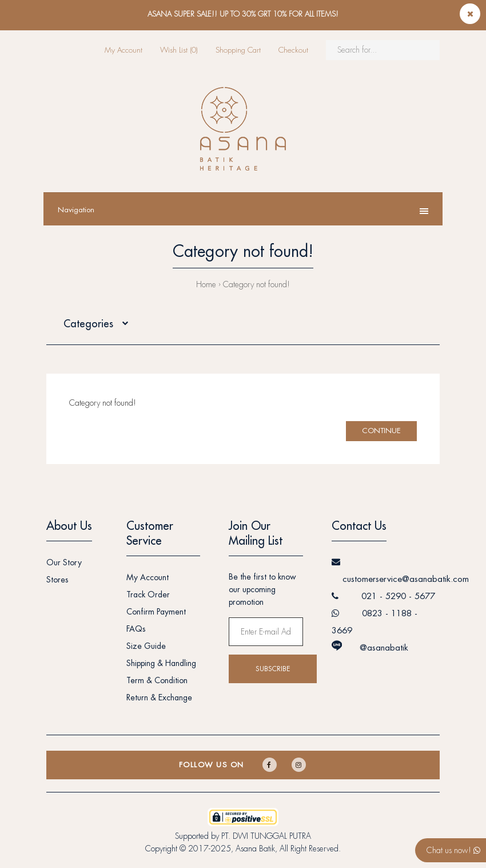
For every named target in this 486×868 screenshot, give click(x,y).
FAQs (136, 629)
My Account (124, 50)
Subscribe (273, 669)
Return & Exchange (159, 697)
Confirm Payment (156, 612)
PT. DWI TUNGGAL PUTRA (266, 836)
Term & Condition (157, 680)
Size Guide (146, 646)
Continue (381, 431)
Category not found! (256, 284)
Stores (57, 580)
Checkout (293, 50)
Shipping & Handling (161, 663)
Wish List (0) (179, 50)
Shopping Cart (238, 50)
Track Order (148, 594)
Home (206, 284)
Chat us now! (453, 850)
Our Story (64, 562)
